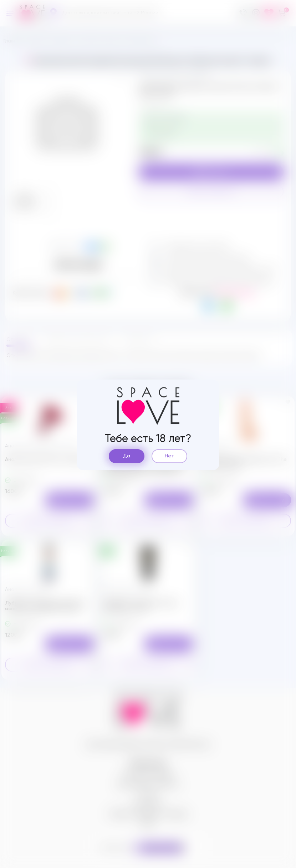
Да (127, 456)
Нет (169, 456)
